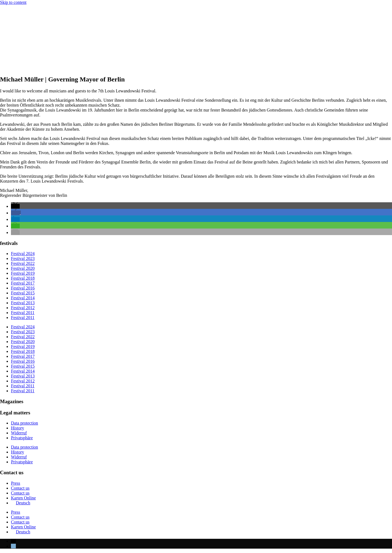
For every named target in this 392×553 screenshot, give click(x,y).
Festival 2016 (23, 288)
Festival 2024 (23, 254)
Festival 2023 (23, 258)
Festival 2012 (23, 308)
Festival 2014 (23, 298)
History (17, 428)
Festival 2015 (23, 293)
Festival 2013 (23, 303)
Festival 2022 (23, 263)
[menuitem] (21, 503)
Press (16, 483)
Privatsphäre (22, 438)
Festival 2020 (23, 268)
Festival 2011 (23, 313)
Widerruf (19, 433)
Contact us (20, 488)
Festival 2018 (23, 278)
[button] (15, 206)
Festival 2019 (23, 273)
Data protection (24, 423)
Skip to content (13, 2)
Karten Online (23, 498)
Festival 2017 (23, 283)
